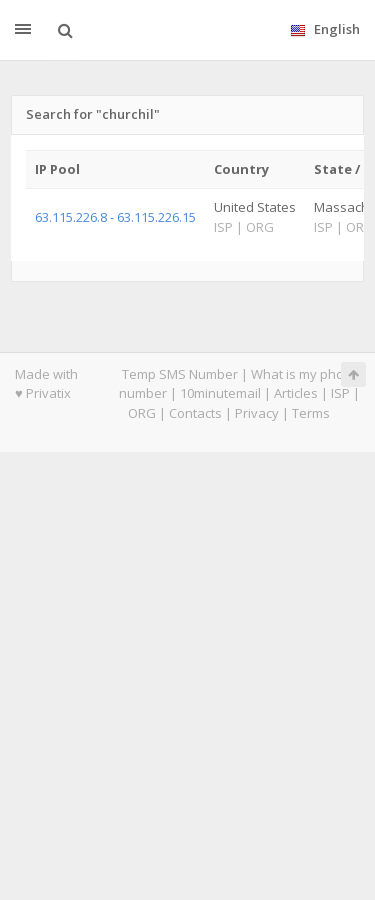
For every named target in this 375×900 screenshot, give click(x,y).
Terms (311, 413)
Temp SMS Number (180, 374)
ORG (142, 413)
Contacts (195, 413)
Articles (296, 393)
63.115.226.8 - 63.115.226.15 (115, 217)
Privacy (257, 413)
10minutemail (220, 393)
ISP (340, 393)
